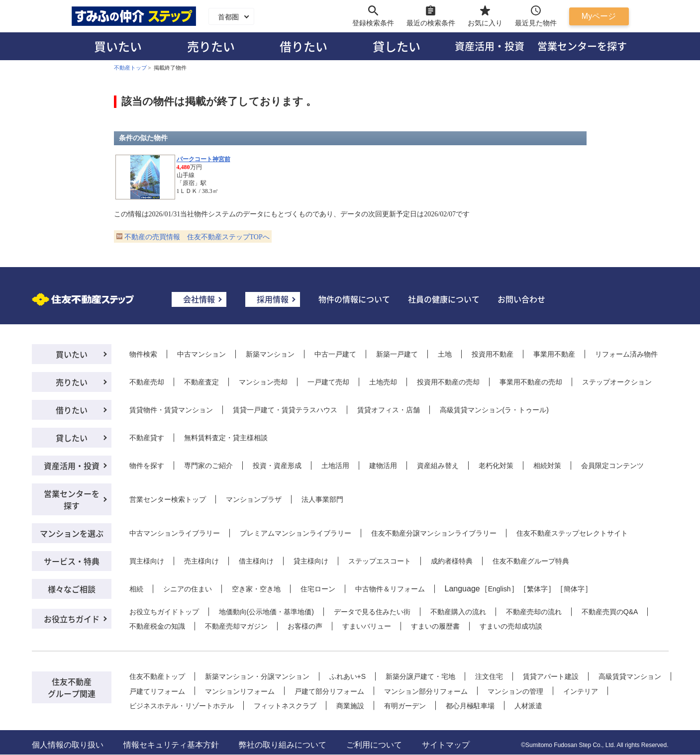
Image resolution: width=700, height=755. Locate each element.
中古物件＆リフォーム (390, 589)
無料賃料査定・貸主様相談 (226, 438)
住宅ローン (318, 589)
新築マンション (270, 354)
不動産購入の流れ (458, 612)
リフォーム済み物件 (626, 354)
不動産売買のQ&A (610, 612)
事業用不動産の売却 (531, 382)
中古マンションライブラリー (175, 533)
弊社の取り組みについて (283, 745)
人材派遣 (528, 706)
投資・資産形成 (277, 466)
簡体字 (574, 589)
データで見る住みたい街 (372, 612)
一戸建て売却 (328, 382)
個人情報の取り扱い (68, 745)
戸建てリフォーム (157, 691)
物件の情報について (354, 299)
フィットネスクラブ (285, 706)
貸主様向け (311, 561)
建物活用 (383, 466)
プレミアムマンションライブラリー (296, 533)
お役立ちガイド (72, 619)
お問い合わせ (521, 299)
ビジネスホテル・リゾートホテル (182, 706)
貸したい (397, 46)
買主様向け (147, 561)
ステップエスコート (380, 561)
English (500, 589)
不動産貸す (147, 438)
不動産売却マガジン (236, 626)
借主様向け (256, 561)
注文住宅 (489, 676)
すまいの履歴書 (435, 626)
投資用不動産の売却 (448, 382)
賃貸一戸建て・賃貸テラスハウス (285, 410)
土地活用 (335, 466)
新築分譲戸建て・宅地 (420, 676)
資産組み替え (438, 466)
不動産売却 (147, 382)
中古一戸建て (335, 354)
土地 (445, 354)
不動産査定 (201, 382)
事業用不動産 (554, 354)
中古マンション (201, 354)
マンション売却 (263, 382)
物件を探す (147, 466)
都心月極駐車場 (470, 706)
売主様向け (201, 561)
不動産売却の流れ (534, 612)
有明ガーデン (405, 706)
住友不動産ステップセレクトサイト (572, 533)
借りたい (303, 46)
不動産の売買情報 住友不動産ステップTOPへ (197, 237)
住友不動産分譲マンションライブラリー (434, 533)
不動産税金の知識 (157, 626)
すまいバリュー (367, 626)
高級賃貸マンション (630, 676)
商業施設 (350, 706)
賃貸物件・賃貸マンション (171, 410)
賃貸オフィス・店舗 (389, 410)
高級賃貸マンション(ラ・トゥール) (494, 410)
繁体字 (537, 589)
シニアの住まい (188, 589)
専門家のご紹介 (208, 466)
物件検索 (143, 354)
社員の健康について (444, 299)
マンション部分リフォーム (426, 691)
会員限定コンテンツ (612, 466)
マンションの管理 (515, 691)
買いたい (118, 46)
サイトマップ (446, 745)
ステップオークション (617, 382)
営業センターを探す (582, 46)
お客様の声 (305, 626)
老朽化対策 (496, 466)
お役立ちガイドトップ (164, 612)
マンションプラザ (254, 499)
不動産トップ (130, 68)
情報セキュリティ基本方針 (171, 745)
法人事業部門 (322, 499)
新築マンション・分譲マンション (257, 676)
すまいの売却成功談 (511, 626)
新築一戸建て (397, 354)
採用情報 (273, 299)
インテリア (581, 691)
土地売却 (383, 382)
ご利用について (374, 745)
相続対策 (547, 466)
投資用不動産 (493, 354)
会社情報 (199, 299)
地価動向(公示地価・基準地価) (266, 612)
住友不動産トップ (157, 676)
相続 (136, 589)
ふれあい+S (348, 676)
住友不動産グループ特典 (531, 561)
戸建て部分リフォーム (329, 691)
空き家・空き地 (256, 589)
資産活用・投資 (490, 46)
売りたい (211, 46)
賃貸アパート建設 (551, 676)
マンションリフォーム (240, 691)
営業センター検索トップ (168, 499)
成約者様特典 (452, 561)
